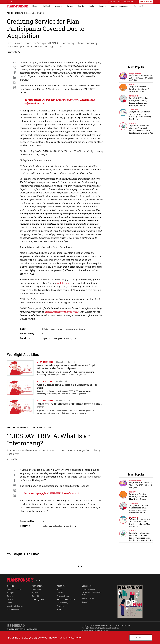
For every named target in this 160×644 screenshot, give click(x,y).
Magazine (102, 6)
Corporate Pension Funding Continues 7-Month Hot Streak (139, 89)
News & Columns (14, 589)
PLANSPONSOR (31, 629)
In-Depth (47, 6)
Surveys (70, 6)
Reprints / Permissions (66, 599)
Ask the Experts (15, 13)
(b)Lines (35, 593)
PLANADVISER (17, 629)
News (35, 6)
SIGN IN (143, 2)
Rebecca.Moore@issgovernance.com (62, 312)
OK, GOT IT (141, 638)
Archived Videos (13, 609)
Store (59, 609)
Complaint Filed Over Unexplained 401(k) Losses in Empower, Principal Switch (139, 102)
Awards (81, 6)
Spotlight (35, 596)
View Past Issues (88, 598)
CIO (8, 629)
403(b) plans (46, 329)
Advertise (61, 606)
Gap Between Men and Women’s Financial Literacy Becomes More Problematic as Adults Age (141, 129)
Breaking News (38, 599)
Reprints (73, 338)
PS (19, 52)
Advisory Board (63, 596)
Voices (58, 6)
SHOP (119, 2)
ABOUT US (111, 2)
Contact (60, 593)
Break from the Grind (18, 427)
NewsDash (36, 589)
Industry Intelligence (120, 6)
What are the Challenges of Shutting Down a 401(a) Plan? (69, 405)
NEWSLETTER (129, 2)
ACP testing (63, 283)
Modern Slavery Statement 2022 (95, 630)
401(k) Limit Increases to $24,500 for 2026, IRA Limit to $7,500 (141, 78)
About (59, 589)
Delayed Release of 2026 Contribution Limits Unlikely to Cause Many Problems (140, 115)
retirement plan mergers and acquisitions (69, 329)
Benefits (132, 85)
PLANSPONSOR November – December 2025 (91, 592)
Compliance (134, 96)
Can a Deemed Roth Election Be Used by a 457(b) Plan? (67, 386)
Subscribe (86, 602)
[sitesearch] (146, 6)
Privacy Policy (62, 603)
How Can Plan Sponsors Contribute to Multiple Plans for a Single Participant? (67, 367)
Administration (135, 73)
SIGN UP (149, 2)
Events (91, 6)
